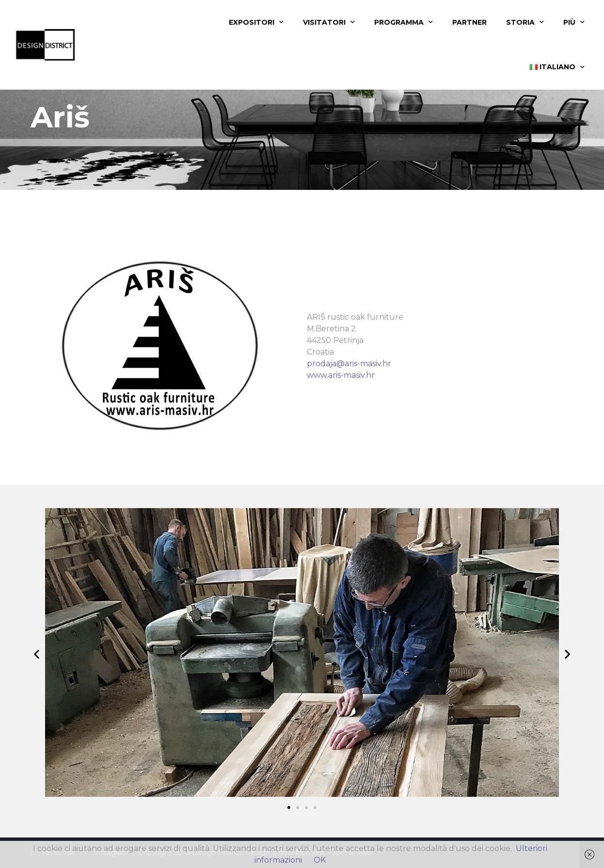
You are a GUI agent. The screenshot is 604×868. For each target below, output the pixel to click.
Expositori (256, 22)
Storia (525, 22)
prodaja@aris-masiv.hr (349, 364)
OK (320, 860)
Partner (469, 22)
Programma (404, 22)
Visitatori (329, 22)
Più (574, 22)
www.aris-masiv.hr (341, 375)
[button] (37, 654)
